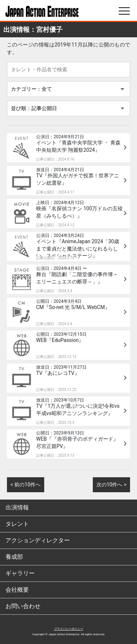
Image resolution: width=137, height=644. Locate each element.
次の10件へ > (112, 485)
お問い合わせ (23, 606)
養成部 (14, 557)
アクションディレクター (38, 540)
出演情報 (17, 507)
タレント (17, 524)
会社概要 (17, 590)
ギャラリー (20, 573)
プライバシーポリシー (69, 629)
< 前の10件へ (26, 485)
